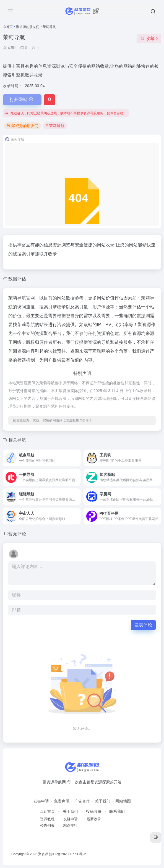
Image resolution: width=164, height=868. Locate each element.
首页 (9, 27)
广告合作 (82, 801)
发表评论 (143, 625)
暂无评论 (17, 534)
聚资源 (43, 854)
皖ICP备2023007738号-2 (67, 854)
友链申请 (41, 801)
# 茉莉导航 (55, 126)
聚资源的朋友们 (28, 27)
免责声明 (62, 801)
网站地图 (123, 801)
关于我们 (103, 801)
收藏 (149, 38)
